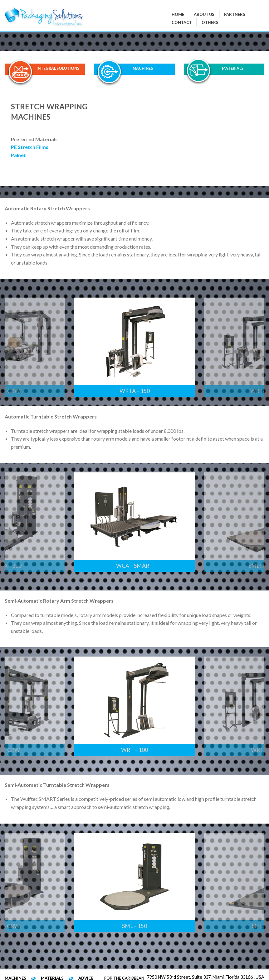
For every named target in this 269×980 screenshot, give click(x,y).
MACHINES (143, 69)
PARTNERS (235, 14)
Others (210, 22)
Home (178, 14)
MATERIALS (232, 69)
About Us (204, 14)
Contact (182, 22)
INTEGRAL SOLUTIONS (58, 69)
